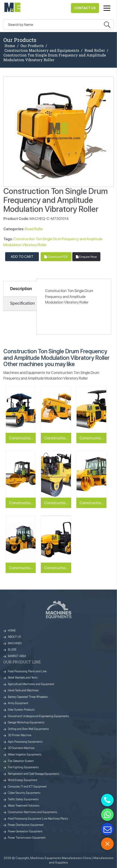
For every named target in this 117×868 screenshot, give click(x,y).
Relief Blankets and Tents (23, 678)
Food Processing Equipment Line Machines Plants (38, 819)
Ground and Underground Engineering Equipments (38, 716)
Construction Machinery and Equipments (42, 50)
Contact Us (85, 8)
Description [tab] (21, 289)
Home (10, 46)
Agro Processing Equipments (25, 742)
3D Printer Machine (20, 735)
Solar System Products (21, 710)
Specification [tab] (22, 303)
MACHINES (15, 643)
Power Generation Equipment (25, 831)
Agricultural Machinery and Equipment (31, 684)
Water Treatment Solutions (24, 806)
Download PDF (56, 257)
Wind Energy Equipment (23, 780)
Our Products (32, 46)
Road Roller (95, 50)
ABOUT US (14, 637)
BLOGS (12, 650)
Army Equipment (18, 703)
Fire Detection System (21, 761)
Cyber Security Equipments (24, 793)
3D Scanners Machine (21, 748)
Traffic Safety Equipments (23, 799)
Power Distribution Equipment (26, 825)
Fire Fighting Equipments (23, 767)
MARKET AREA (17, 656)
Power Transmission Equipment (27, 838)
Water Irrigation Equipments (25, 754)
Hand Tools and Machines (23, 690)
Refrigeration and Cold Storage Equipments (33, 774)
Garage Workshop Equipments (26, 722)
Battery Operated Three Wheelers (28, 697)
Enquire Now (86, 257)
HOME (12, 630)
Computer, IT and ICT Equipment (27, 787)
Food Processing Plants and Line (27, 671)
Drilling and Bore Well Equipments (28, 729)
